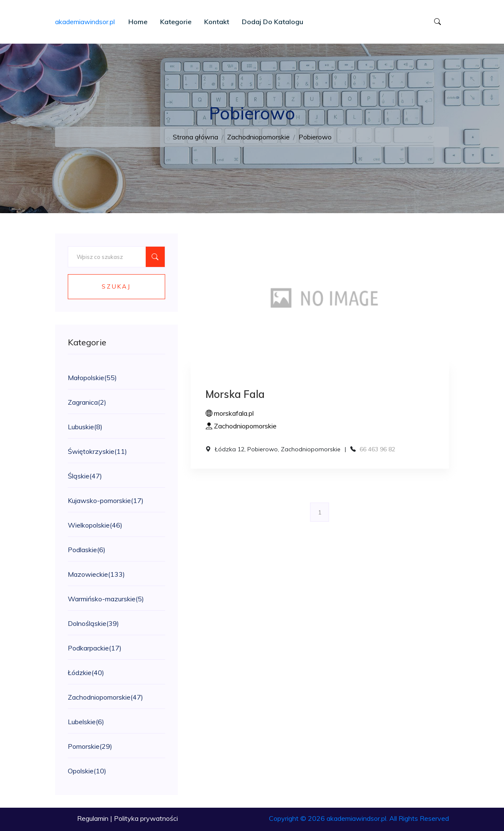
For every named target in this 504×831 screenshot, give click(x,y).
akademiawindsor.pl (85, 22)
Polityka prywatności (146, 818)
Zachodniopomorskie (258, 137)
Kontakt (217, 22)
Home (138, 22)
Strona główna (195, 137)
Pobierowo (315, 137)
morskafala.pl (230, 413)
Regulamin (93, 818)
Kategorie (176, 22)
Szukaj (116, 286)
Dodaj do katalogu (273, 22)
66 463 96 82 (377, 449)
